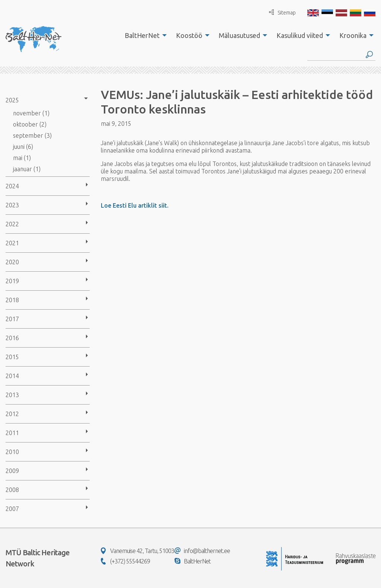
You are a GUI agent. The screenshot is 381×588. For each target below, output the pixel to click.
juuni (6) (23, 147)
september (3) (32, 135)
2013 (12, 395)
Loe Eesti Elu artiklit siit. (135, 205)
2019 (12, 281)
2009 (12, 471)
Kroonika (353, 35)
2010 (12, 452)
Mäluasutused (239, 35)
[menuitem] (144, 35)
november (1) (31, 113)
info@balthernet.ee (202, 551)
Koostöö (189, 35)
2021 (12, 243)
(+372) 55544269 (125, 561)
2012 (12, 414)
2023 (12, 205)
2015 (12, 357)
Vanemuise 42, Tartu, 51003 (137, 551)
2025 (12, 100)
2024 (12, 186)
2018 (12, 300)
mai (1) (22, 158)
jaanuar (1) (27, 169)
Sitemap (282, 12)
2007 (12, 509)
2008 (12, 490)
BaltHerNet (142, 35)
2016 (12, 338)
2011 (12, 433)
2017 (12, 319)
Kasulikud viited (300, 35)
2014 (12, 376)
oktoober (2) (30, 124)
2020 (12, 262)
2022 (12, 224)
